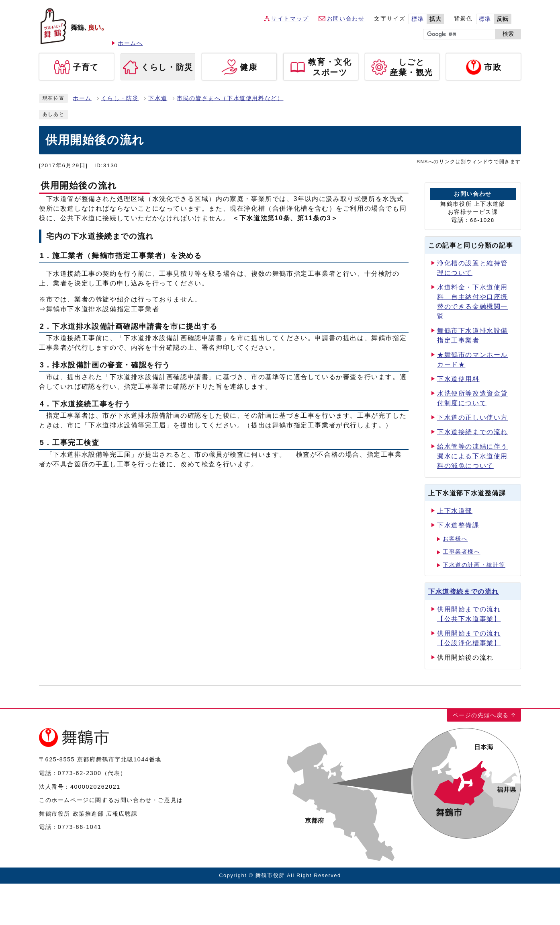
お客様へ (455, 539)
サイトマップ (290, 19)
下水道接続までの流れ (472, 432)
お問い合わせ (346, 19)
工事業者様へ (462, 552)
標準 (418, 19)
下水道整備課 (458, 525)
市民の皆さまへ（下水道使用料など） (230, 98)
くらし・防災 (120, 98)
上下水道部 (455, 511)
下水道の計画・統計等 (474, 565)
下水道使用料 (458, 379)
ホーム (82, 98)
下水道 (158, 98)
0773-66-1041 (80, 827)
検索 (508, 34)
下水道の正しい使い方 (472, 417)
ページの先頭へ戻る (481, 715)
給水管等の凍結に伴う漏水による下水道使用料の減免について (472, 456)
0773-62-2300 (80, 773)
